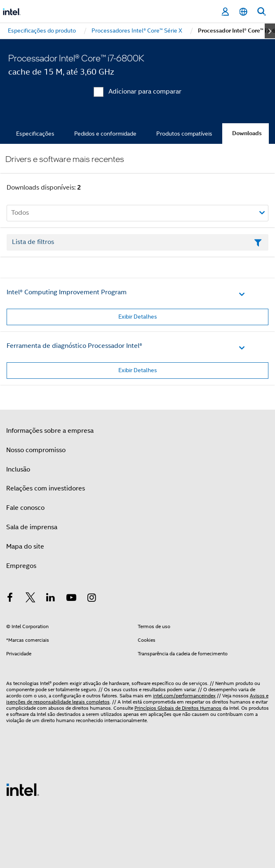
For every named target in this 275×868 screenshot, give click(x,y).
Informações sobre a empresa (50, 431)
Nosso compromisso (36, 450)
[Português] (243, 12)
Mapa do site (25, 547)
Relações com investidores (46, 488)
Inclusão (18, 469)
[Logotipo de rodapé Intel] (23, 789)
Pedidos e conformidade (105, 134)
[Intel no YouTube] (71, 599)
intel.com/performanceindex (184, 696)
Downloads (247, 133)
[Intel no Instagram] (92, 599)
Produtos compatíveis (184, 134)
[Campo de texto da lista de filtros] (137, 242)
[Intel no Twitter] (31, 599)
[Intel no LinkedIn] (51, 599)
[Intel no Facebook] (10, 599)
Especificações (35, 134)
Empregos (21, 566)
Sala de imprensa (32, 527)
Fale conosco (25, 508)
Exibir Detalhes (138, 317)
